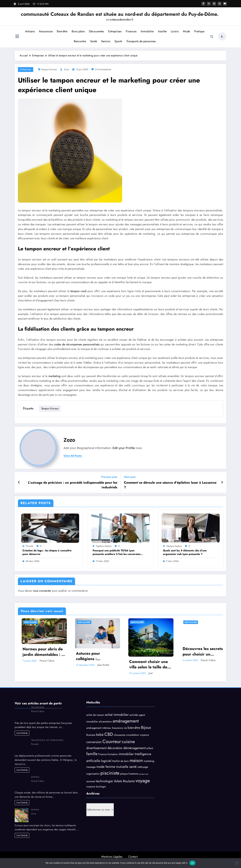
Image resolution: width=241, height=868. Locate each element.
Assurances (45, 31)
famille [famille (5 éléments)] (92, 754)
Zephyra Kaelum (104, 546)
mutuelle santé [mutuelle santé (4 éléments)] (126, 767)
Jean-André (147, 665)
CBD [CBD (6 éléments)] (109, 734)
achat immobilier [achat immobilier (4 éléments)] (117, 715)
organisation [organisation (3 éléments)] (93, 774)
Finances (131, 31)
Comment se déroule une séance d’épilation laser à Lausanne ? (170, 485)
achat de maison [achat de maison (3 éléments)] (95, 715)
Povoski (30, 546)
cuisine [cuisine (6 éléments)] (128, 742)
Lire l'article (22, 733)
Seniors (105, 41)
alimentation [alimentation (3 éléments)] (105, 722)
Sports (118, 41)
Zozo (67, 69)
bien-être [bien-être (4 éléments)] (134, 728)
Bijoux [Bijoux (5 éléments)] (146, 728)
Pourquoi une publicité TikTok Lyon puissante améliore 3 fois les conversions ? (117, 552)
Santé (93, 41)
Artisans (30, 31)
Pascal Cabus (90, 661)
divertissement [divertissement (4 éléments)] (96, 748)
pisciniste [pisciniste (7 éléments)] (110, 773)
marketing (54, 376)
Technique (38, 707)
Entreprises (114, 31)
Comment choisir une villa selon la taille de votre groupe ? (192, 664)
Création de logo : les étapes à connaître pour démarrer (47, 552)
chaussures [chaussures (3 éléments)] (119, 735)
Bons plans (78, 31)
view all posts (73, 456)
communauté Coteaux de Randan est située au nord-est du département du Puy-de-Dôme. (120, 14)
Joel (194, 673)
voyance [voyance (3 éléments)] (91, 787)
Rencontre (80, 41)
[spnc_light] (222, 36)
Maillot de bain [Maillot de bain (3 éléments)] (120, 761)
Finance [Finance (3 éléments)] (102, 754)
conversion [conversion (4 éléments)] (94, 742)
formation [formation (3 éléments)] (113, 754)
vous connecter (42, 591)
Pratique (199, 31)
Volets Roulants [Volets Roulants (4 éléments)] (124, 781)
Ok (192, 863)
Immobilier (147, 31)
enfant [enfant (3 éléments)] (150, 748)
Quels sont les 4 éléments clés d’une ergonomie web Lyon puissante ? (185, 552)
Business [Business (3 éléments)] (91, 735)
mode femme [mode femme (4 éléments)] (106, 767)
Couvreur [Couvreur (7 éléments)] (112, 741)
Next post (130, 477)
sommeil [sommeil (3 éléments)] (91, 781)
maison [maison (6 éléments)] (136, 760)
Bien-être (62, 31)
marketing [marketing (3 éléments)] (149, 761)
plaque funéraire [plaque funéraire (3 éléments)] (129, 774)
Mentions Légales (112, 857)
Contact (133, 857)
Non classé (21, 622)
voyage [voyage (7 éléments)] (143, 781)
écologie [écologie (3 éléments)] (101, 787)
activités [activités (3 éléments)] (134, 715)
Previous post (109, 477)
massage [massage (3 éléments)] (91, 767)
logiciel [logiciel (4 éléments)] (106, 761)
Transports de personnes (141, 41)
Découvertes (96, 31)
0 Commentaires (103, 69)
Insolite (162, 31)
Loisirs (174, 31)
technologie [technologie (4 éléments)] (104, 781)
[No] (237, 863)
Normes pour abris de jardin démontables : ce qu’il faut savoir (88, 652)
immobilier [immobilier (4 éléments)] (126, 754)
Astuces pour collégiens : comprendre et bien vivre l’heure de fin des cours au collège (141, 656)
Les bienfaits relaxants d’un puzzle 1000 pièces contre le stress (33, 656)
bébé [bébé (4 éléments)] (100, 735)
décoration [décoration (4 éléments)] (115, 748)
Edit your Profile (124, 448)
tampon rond (78, 291)
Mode (186, 31)
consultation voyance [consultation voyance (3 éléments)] (137, 735)
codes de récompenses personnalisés (77, 344)
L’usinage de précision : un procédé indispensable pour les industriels (73, 485)
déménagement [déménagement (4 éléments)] (134, 748)
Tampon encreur (49, 69)
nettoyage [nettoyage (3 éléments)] (143, 767)
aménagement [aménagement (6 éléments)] (126, 721)
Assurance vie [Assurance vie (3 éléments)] (119, 728)
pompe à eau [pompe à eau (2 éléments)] (144, 774)
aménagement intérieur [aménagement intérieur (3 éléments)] (99, 728)
